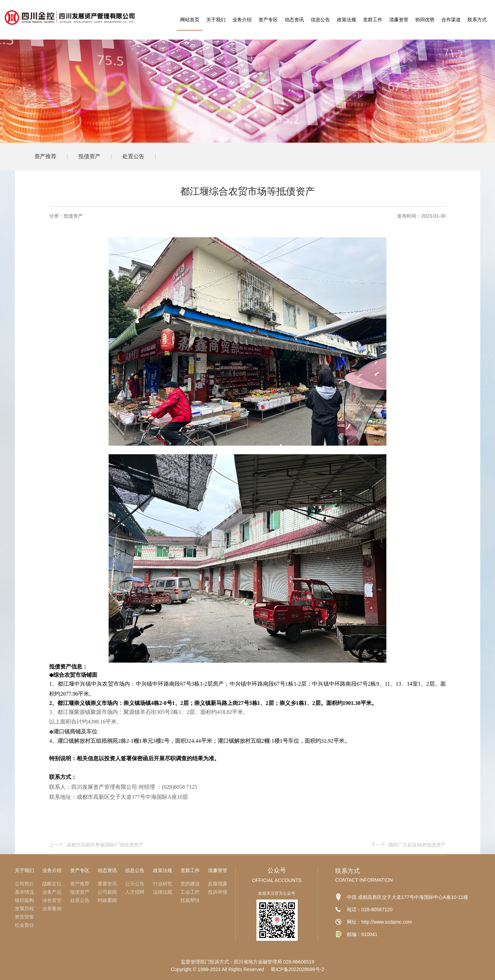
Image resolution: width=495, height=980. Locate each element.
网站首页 (190, 20)
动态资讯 (294, 20)
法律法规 (163, 892)
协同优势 (425, 20)
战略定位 (52, 884)
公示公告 (135, 884)
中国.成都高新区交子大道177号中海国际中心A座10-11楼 (407, 897)
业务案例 (52, 908)
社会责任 (24, 925)
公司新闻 (107, 892)
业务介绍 (242, 20)
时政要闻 (107, 900)
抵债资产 (89, 156)
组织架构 (24, 900)
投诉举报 (218, 892)
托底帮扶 (190, 900)
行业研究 (163, 884)
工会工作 (190, 892)
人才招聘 (135, 892)
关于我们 (216, 20)
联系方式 (477, 20)
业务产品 (52, 892)
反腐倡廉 (218, 884)
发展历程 (24, 908)
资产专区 (268, 20)
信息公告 (320, 20)
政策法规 (346, 20)
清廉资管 (399, 20)
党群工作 (373, 20)
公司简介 (24, 884)
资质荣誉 (24, 917)
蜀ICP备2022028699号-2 (297, 969)
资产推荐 (45, 156)
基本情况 (24, 892)
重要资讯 (107, 884)
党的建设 (190, 884)
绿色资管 (52, 900)
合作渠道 (451, 20)
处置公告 (133, 156)
